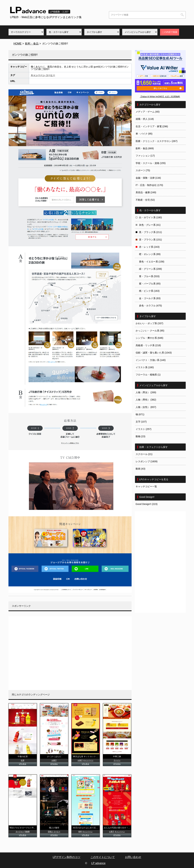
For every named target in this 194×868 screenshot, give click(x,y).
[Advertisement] (70, 653)
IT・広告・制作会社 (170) (149, 185)
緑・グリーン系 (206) (151, 269)
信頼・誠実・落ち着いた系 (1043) (154, 353)
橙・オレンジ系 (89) (150, 254)
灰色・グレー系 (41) (150, 225)
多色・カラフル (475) (151, 306)
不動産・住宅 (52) (145, 200)
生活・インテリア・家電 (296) (152, 126)
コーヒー (50, 75)
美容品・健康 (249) (146, 192)
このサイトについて (103, 857)
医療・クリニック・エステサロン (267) (157, 141)
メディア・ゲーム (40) (148, 112)
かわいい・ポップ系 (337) (150, 323)
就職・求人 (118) (145, 119)
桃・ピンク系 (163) (149, 291)
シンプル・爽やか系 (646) (150, 338)
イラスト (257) (144, 429)
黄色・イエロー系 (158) (152, 262)
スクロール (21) (144, 454)
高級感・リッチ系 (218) (148, 345)
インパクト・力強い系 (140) (151, 360)
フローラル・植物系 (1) (148, 375)
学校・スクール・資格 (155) (151, 163)
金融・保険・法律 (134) (148, 178)
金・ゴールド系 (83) (150, 298)
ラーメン (117, 760)
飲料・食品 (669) (145, 148)
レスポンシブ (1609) (147, 461)
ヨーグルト (20, 832)
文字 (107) (141, 422)
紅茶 (23, 760)
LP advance (98, 863)
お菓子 (54, 760)
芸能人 (50, 832)
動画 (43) (141, 469)
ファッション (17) (145, 156)
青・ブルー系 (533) (149, 276)
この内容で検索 (170, 32)
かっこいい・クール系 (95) (150, 331)
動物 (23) (141, 436)
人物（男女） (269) (146, 392)
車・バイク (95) (144, 134)
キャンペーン (38, 75)
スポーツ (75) (143, 170)
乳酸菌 (27, 832)
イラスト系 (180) (145, 367)
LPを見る (22, 764)
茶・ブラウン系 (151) (151, 240)
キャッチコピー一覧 (146, 486)
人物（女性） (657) (146, 407)
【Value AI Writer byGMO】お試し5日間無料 (160, 97)
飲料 (80, 832)
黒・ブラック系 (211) (151, 232)
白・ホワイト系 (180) (151, 217)
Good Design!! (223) (147, 504)
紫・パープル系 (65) (150, 284)
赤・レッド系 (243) (149, 247)
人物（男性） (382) (146, 400)
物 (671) (140, 414)
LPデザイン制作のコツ (67, 857)
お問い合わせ (133, 857)
